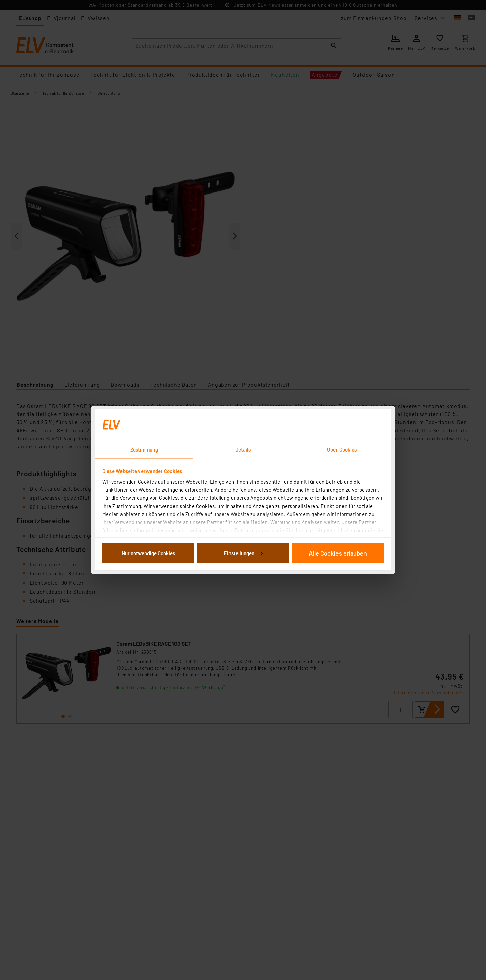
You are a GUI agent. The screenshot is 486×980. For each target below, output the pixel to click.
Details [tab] (243, 449)
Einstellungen (243, 553)
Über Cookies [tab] (342, 449)
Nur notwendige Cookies (148, 553)
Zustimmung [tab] (144, 449)
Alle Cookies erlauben (338, 553)
